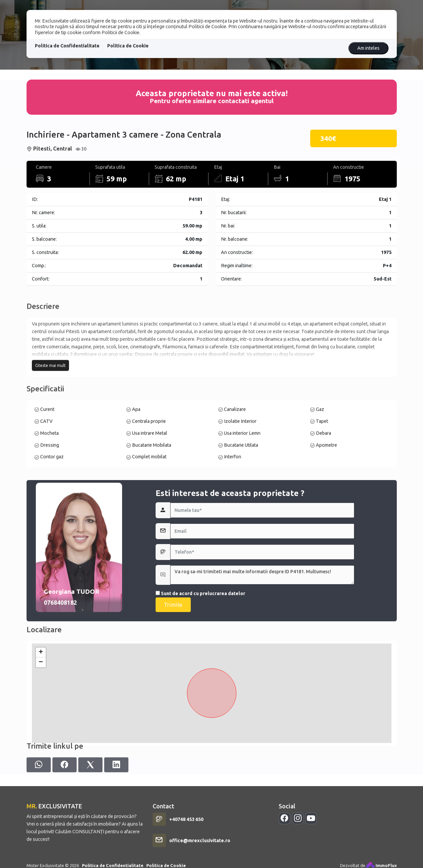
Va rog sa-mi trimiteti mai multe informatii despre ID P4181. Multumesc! (262, 641)
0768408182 (60, 668)
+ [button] (41, 709)
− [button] (41, 718)
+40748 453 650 (186, 863)
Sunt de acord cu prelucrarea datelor (200, 659)
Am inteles (368, 48)
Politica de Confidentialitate (67, 46)
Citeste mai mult (50, 400)
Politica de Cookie (128, 46)
